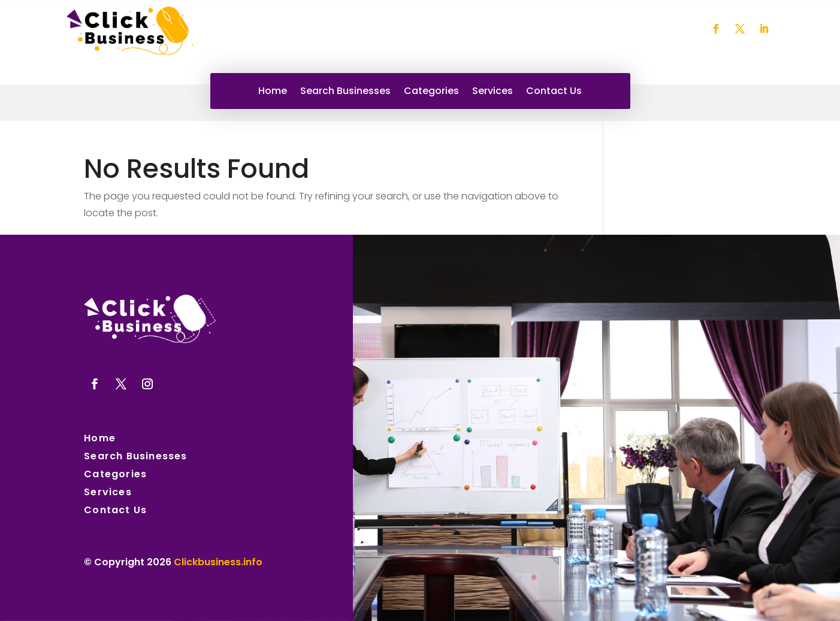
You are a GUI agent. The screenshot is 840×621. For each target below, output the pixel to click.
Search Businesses (345, 92)
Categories (431, 92)
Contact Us (554, 92)
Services (492, 92)
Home (273, 92)
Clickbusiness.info (218, 562)
